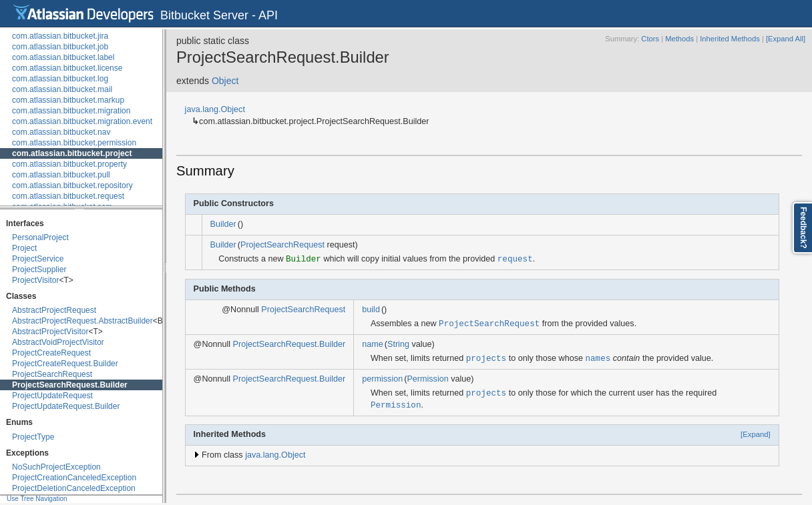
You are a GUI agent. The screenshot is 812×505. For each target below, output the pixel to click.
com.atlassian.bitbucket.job (60, 47)
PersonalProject (40, 237)
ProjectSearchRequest (52, 374)
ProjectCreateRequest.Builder (65, 364)
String (398, 344)
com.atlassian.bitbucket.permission (74, 143)
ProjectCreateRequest (51, 353)
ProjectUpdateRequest (52, 396)
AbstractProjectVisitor (50, 332)
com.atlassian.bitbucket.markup (68, 100)
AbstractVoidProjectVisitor (58, 342)
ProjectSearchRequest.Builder (70, 385)
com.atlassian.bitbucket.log (60, 79)
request (515, 259)
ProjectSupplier (39, 270)
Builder (223, 224)
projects (486, 358)
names (598, 358)
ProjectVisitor (35, 280)
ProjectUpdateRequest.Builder (66, 406)
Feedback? (803, 228)
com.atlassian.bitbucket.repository (72, 185)
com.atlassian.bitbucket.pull (61, 175)
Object (225, 81)
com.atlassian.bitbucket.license (67, 68)
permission (382, 379)
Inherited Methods (730, 39)
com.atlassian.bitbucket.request (68, 196)
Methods (679, 39)
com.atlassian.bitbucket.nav (61, 132)
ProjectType (33, 437)
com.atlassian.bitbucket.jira (60, 36)
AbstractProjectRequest (54, 310)
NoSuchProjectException (56, 467)
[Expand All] (786, 39)
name (373, 344)
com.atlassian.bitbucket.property (69, 164)
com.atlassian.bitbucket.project (72, 153)
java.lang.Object (215, 109)
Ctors (650, 39)
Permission (427, 379)
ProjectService (38, 259)
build (371, 310)
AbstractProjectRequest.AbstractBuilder (82, 321)
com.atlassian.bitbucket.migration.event (82, 121)
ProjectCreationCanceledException (74, 478)
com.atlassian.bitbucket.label (63, 57)
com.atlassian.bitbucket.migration (71, 111)
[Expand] (756, 434)
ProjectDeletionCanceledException (74, 488)
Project (24, 248)
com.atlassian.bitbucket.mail (62, 89)
